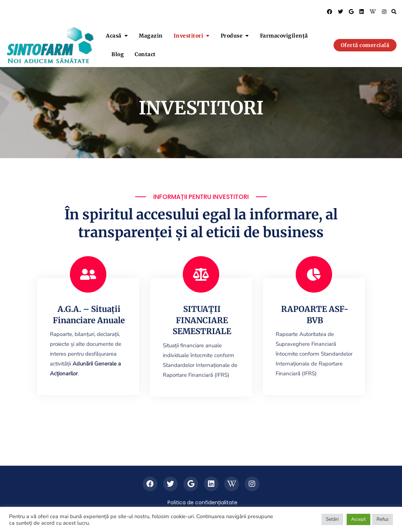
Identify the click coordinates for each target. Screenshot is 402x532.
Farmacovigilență (284, 36)
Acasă (114, 36)
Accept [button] (358, 519)
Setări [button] (332, 519)
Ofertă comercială (365, 45)
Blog (118, 54)
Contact (145, 54)
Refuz (383, 519)
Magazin (151, 36)
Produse (232, 36)
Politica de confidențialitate (202, 502)
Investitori (189, 36)
